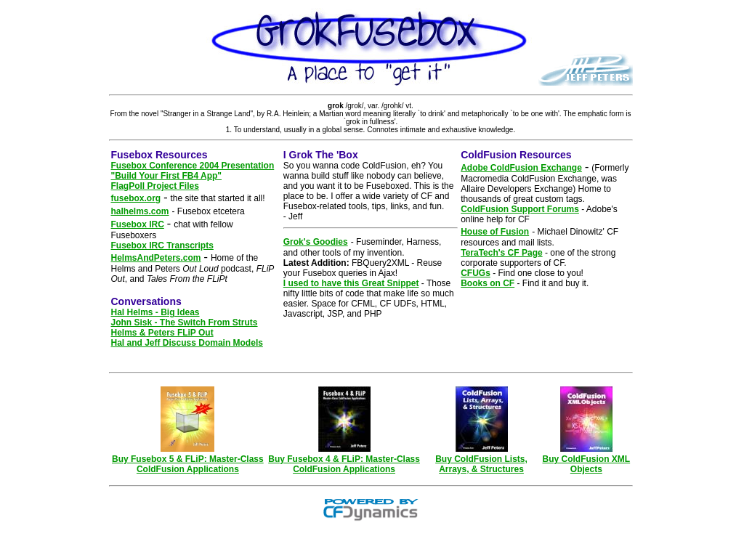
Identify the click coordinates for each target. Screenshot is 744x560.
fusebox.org (136, 198)
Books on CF (488, 283)
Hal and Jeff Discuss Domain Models (187, 343)
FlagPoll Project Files (155, 186)
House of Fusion (495, 232)
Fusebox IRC (138, 224)
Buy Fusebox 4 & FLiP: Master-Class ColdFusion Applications (344, 460)
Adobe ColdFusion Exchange (521, 168)
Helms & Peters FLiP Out (162, 333)
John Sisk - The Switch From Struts (185, 322)
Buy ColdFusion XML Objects (586, 460)
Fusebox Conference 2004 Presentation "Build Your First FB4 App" (193, 171)
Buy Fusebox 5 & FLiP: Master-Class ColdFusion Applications (188, 460)
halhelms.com (140, 211)
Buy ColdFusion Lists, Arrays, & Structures (481, 460)
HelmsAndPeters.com (156, 258)
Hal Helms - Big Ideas (155, 312)
